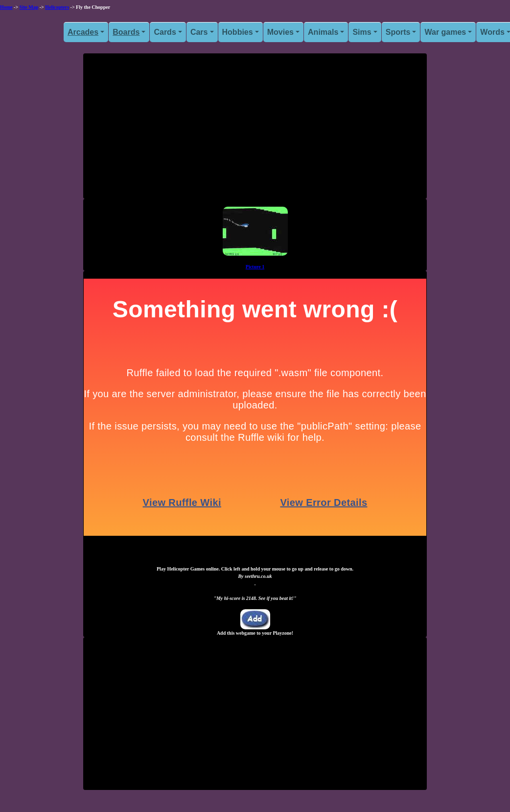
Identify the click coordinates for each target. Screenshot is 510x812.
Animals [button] (323, 32)
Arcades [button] (83, 32)
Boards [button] (126, 32)
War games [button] (445, 32)
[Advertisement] (255, 130)
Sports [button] (398, 32)
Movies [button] (280, 32)
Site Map (29, 7)
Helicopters (57, 7)
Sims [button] (362, 32)
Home (6, 7)
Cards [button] (165, 32)
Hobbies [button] (238, 32)
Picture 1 (255, 267)
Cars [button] (199, 32)
